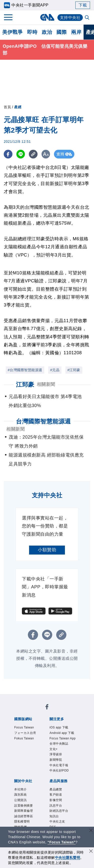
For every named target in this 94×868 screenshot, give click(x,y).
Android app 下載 (62, 733)
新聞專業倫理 (23, 811)
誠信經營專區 (23, 816)
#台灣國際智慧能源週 (25, 370)
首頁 (7, 107)
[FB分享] (8, 154)
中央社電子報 (59, 765)
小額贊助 (47, 550)
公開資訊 (20, 800)
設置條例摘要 (23, 806)
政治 (47, 32)
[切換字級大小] (46, 154)
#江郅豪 (74, 370)
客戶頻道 (56, 795)
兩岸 (76, 32)
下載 (83, 5)
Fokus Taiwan (24, 738)
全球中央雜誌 (59, 744)
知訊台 (54, 816)
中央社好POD (59, 770)
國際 (62, 32)
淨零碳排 (56, 754)
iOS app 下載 (59, 727)
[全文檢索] (88, 18)
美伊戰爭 (12, 32)
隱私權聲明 (22, 821)
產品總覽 (56, 789)
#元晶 (55, 370)
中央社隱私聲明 (68, 858)
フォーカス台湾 (25, 733)
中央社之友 (57, 821)
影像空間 (56, 800)
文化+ (54, 749)
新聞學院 (56, 760)
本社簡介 (20, 789)
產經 (18, 107)
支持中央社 (70, 18)
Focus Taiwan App (63, 738)
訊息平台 (56, 806)
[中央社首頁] (47, 17)
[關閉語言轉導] (91, 831)
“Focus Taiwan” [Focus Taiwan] (62, 842)
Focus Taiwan (24, 727)
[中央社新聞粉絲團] (47, 708)
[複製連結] (33, 154)
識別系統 (20, 795)
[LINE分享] (21, 154)
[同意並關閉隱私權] (91, 852)
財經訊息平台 (59, 811)
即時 (32, 32)
